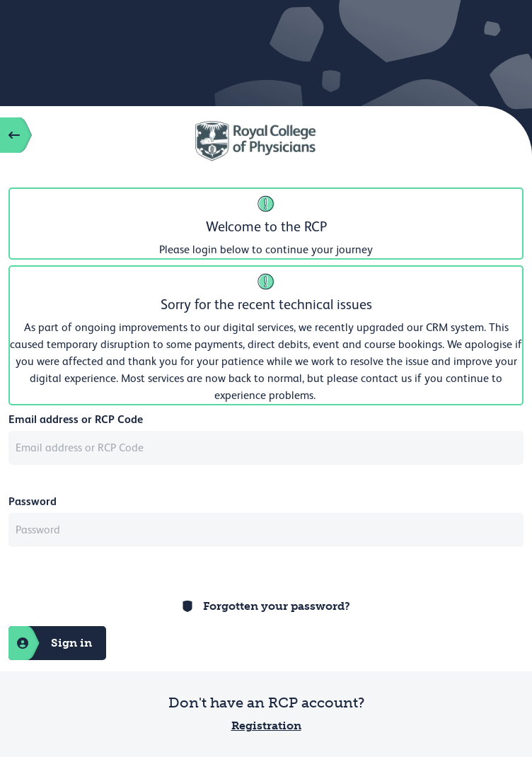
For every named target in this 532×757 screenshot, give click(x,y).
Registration (266, 726)
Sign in (50, 643)
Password (33, 501)
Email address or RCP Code (76, 419)
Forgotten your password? (277, 606)
